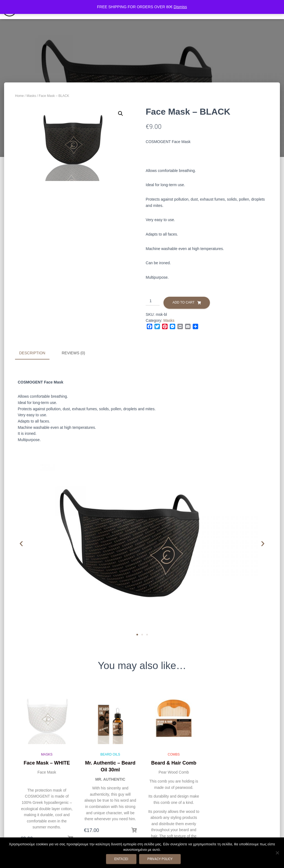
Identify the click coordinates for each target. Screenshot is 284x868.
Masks (31, 96)
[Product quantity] (153, 301)
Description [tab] (32, 353)
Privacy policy (160, 859)
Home (19, 96)
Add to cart (184, 302)
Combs (174, 754)
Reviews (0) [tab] (74, 353)
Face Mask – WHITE (47, 762)
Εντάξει (121, 859)
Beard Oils (110, 754)
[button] (121, 114)
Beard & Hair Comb (174, 762)
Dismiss (180, 7)
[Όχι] (277, 853)
